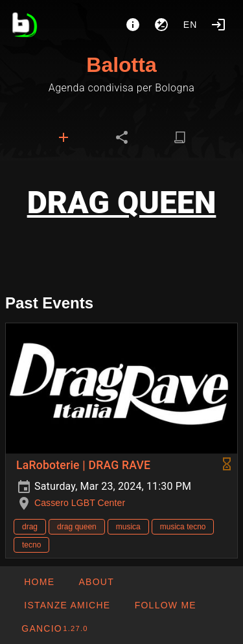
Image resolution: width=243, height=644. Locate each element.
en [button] (191, 25)
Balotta (121, 65)
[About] (133, 25)
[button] (67, 605)
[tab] (64, 137)
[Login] (218, 25)
